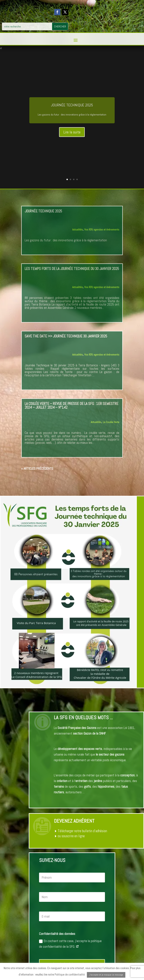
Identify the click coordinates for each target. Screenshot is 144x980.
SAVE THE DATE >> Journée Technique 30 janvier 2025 (66, 336)
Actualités (78, 230)
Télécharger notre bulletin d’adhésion (82, 831)
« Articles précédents (37, 469)
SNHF (103, 733)
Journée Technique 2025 (72, 105)
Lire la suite (72, 132)
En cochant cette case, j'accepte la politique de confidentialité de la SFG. (70, 944)
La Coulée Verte (111, 422)
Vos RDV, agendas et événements (102, 230)
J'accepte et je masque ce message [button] (106, 975)
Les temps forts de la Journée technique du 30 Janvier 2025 (72, 269)
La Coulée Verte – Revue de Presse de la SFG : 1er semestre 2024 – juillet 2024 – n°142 (72, 405)
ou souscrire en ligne (71, 836)
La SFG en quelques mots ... (83, 718)
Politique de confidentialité (70, 974)
